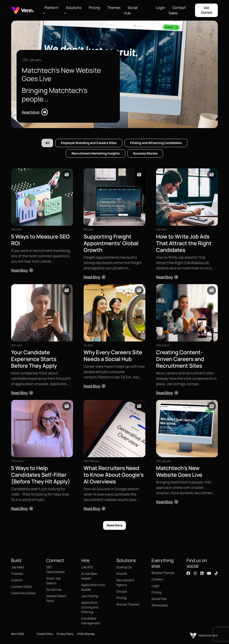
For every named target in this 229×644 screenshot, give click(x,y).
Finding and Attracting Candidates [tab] (156, 143)
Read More (115, 525)
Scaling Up (124, 567)
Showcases (160, 605)
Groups (122, 591)
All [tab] (47, 143)
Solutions (74, 8)
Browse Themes (128, 604)
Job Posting (90, 596)
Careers (157, 579)
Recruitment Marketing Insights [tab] (96, 153)
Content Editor (22, 587)
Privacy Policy (65, 634)
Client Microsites (23, 593)
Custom (17, 580)
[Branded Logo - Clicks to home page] (22, 10)
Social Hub (131, 10)
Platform (52, 8)
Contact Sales (177, 10)
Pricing (94, 8)
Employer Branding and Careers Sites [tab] (89, 143)
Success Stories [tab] (145, 153)
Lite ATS (87, 567)
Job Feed (18, 567)
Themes (114, 8)
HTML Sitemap (86, 634)
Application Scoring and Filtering (90, 607)
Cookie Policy (45, 634)
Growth (122, 574)
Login (160, 8)
